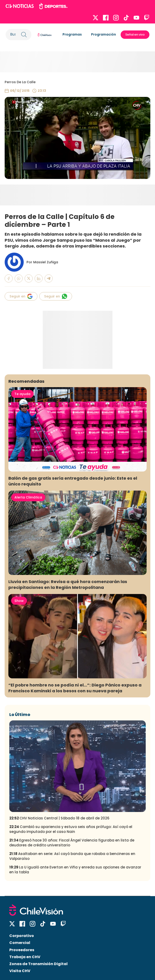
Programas (72, 34)
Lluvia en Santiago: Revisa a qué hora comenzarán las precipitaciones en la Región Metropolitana (68, 584)
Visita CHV (20, 971)
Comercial (20, 943)
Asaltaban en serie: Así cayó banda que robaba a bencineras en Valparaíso (72, 856)
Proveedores (22, 950)
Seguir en (21, 296)
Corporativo (22, 936)
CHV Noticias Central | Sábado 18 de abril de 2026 (59, 818)
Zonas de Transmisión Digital (38, 964)
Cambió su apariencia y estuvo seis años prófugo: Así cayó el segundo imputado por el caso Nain (71, 829)
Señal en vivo (135, 35)
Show (19, 601)
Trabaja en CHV (25, 957)
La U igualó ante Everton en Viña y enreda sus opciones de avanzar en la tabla (75, 870)
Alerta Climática (28, 497)
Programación (104, 34)
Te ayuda (22, 394)
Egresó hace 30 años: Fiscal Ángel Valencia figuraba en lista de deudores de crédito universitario (72, 843)
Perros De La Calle (20, 82)
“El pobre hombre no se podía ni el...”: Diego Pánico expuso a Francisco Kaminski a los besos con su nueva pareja (75, 688)
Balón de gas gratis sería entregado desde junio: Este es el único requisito (73, 481)
